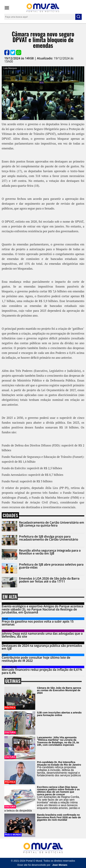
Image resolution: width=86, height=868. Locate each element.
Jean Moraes (60, 865)
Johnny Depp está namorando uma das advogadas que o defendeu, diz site (42, 635)
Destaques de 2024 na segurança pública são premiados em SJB (42, 647)
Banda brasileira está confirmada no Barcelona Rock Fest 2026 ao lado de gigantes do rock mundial (59, 817)
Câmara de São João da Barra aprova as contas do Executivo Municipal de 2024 (59, 690)
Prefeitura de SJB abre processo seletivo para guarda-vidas (51, 566)
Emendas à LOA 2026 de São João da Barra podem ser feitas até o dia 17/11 (49, 580)
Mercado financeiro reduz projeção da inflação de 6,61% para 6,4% (42, 671)
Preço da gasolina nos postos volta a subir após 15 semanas (38, 623)
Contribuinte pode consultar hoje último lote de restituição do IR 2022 (36, 659)
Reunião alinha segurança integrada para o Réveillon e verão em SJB (50, 552)
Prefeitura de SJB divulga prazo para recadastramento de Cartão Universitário (49, 538)
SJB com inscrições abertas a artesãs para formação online (59, 714)
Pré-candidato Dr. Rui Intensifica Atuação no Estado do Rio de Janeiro (59, 763)
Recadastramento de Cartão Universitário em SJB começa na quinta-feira (52, 524)
